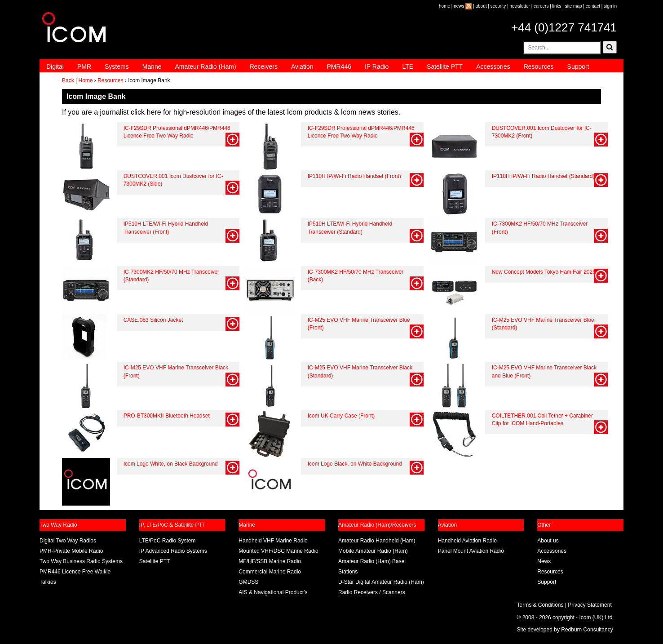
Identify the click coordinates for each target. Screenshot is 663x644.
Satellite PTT (445, 67)
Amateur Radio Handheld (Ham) (377, 541)
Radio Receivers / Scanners (372, 592)
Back (68, 80)
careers (541, 6)
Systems (117, 67)
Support (578, 67)
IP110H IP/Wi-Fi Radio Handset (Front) (354, 176)
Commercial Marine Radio (270, 572)
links (557, 6)
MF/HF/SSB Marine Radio (270, 561)
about (481, 6)
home (444, 6)
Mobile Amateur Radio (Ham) (373, 551)
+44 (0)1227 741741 (564, 27)
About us (548, 541)
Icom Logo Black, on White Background (355, 464)
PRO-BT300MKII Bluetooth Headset (167, 416)
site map (574, 6)
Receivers (264, 67)
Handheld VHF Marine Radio (273, 541)
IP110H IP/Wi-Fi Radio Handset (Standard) (543, 176)
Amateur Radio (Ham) (206, 67)
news (459, 6)
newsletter (520, 6)
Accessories (493, 67)
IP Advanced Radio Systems (173, 551)
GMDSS (248, 582)
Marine (152, 67)
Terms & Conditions (540, 605)
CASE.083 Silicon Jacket (153, 320)
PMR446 (339, 67)
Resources (539, 67)
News (544, 561)
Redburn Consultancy (587, 630)
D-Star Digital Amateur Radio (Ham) (381, 582)
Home (85, 80)
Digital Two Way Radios (68, 541)
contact (593, 6)
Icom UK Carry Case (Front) (341, 416)
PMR (84, 67)
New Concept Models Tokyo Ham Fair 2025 (544, 272)
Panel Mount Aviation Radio (471, 551)
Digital (55, 67)
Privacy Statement (590, 605)
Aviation (302, 67)
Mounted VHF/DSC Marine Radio (278, 551)
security (498, 6)
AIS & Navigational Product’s (273, 592)
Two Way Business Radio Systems (81, 561)
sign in (610, 6)
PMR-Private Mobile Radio (71, 551)
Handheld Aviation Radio (467, 541)
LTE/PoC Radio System (168, 541)
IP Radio (377, 67)
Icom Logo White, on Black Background (171, 464)
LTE (408, 67)
